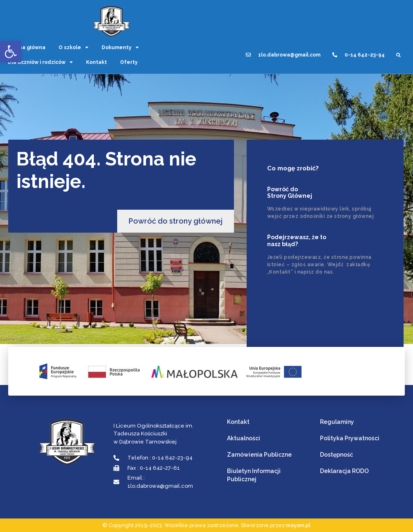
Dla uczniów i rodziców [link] (40, 62)
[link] (11, 52)
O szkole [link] (74, 48)
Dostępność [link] (337, 455)
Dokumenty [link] (120, 48)
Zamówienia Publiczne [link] (259, 455)
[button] (398, 55)
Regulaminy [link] (337, 422)
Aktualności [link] (244, 438)
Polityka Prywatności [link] (350, 438)
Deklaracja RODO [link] (344, 471)
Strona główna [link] (27, 48)
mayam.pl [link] (298, 525)
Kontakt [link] (96, 62)
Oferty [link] (129, 62)
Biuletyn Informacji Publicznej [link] (254, 475)
